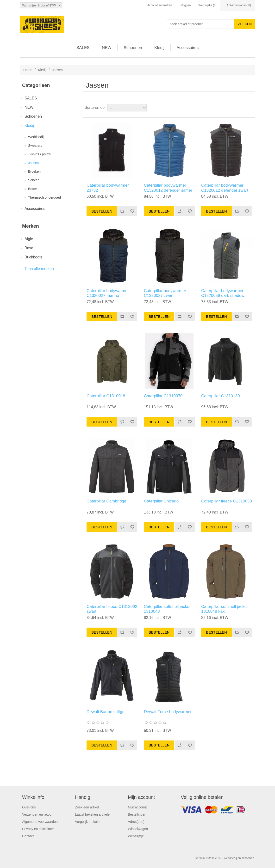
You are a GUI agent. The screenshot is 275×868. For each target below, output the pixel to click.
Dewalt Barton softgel (106, 712)
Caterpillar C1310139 (221, 396)
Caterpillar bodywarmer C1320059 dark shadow (223, 293)
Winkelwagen (138, 829)
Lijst (251, 108)
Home (28, 70)
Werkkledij (36, 137)
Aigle (29, 239)
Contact (28, 836)
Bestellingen (137, 814)
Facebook (219, 811)
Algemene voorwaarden (40, 822)
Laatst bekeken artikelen (93, 814)
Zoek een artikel (87, 807)
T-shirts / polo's (39, 154)
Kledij (159, 48)
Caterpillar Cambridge (106, 501)
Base (29, 248)
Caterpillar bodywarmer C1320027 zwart (165, 293)
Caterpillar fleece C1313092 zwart (112, 609)
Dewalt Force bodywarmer (168, 712)
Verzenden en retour (37, 814)
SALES (83, 48)
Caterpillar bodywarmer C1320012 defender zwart (225, 188)
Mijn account (137, 807)
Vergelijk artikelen (88, 822)
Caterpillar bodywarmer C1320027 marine (108, 293)
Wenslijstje (136, 836)
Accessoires (188, 48)
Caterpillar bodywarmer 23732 (108, 188)
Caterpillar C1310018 (106, 396)
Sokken (34, 180)
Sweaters (35, 146)
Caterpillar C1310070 (163, 396)
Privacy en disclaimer (38, 829)
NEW (107, 48)
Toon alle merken (39, 269)
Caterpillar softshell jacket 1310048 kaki (225, 609)
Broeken (34, 171)
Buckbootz (34, 257)
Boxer (33, 189)
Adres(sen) (136, 822)
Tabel (243, 108)
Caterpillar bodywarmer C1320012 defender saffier (168, 188)
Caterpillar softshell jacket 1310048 (167, 609)
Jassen (33, 163)
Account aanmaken (160, 5)
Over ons (29, 807)
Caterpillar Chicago (161, 501)
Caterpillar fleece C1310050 (227, 501)
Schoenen (133, 48)
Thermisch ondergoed (44, 197)
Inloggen (185, 5)
